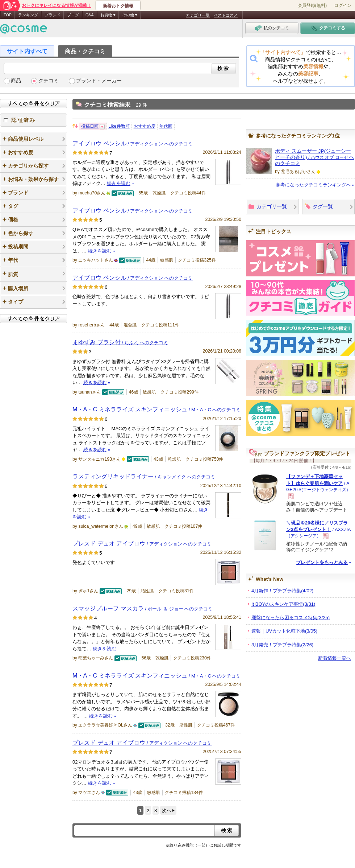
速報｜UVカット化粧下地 (284, 631)
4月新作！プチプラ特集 (282, 591)
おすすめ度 (145, 126)
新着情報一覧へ (335, 658)
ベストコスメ (226, 15)
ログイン (343, 5)
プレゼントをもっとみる (322, 562)
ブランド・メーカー (99, 81)
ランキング (28, 15)
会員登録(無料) (312, 5)
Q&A (90, 15)
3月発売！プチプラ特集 (282, 645)
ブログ (73, 15)
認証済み (34, 120)
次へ (167, 811)
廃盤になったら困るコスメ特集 (291, 618)
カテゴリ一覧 (198, 15)
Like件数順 (119, 126)
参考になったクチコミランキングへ (313, 185)
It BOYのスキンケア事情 (283, 604)
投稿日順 (90, 126)
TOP (8, 15)
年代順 (166, 126)
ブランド (53, 15)
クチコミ (49, 81)
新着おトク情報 (118, 6)
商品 (16, 81)
